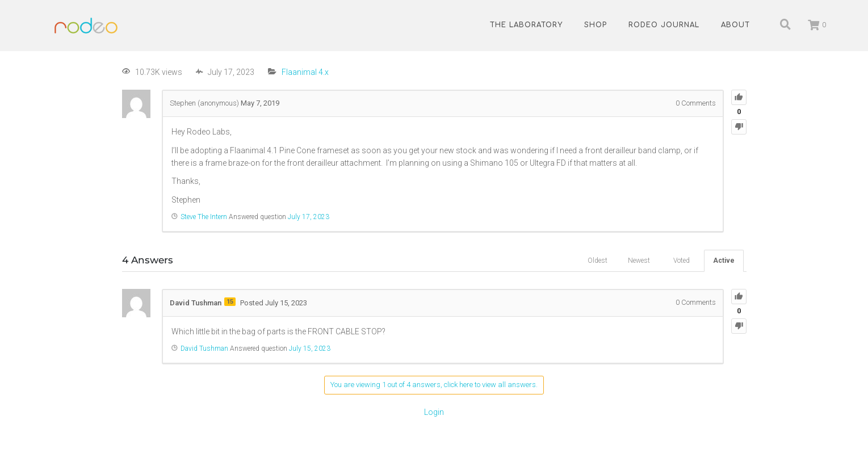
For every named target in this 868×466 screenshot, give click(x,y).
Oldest (597, 261)
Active (724, 261)
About (735, 25)
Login (434, 412)
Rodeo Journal (664, 25)
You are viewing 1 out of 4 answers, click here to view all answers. (434, 385)
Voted (682, 261)
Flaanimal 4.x (305, 72)
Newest (639, 261)
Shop (596, 25)
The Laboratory (526, 25)
